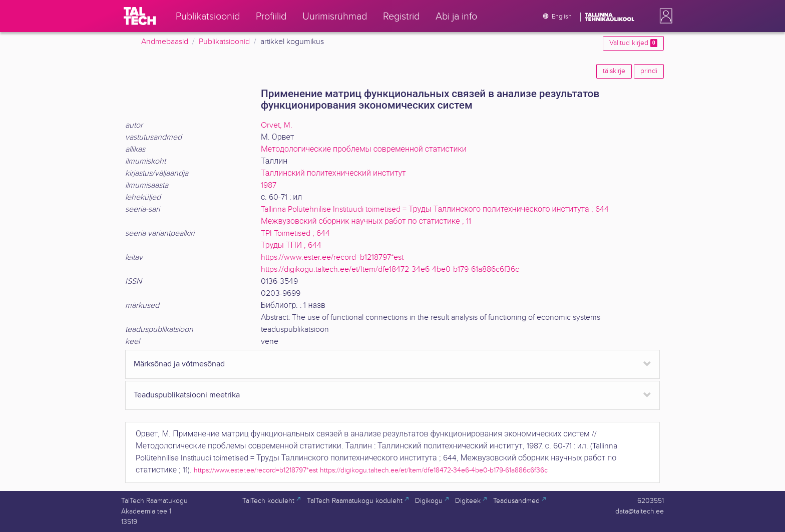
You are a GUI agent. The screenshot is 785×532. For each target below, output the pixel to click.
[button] (664, 16)
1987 (269, 185)
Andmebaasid (165, 42)
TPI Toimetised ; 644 (295, 233)
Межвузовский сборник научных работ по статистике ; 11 (366, 221)
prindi (649, 71)
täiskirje (614, 71)
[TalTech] (140, 16)
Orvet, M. (277, 125)
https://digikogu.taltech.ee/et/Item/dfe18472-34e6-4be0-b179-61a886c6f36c (390, 270)
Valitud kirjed (633, 43)
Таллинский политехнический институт (333, 173)
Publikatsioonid (224, 42)
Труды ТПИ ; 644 (291, 245)
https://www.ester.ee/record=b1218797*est (332, 257)
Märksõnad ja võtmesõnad (179, 364)
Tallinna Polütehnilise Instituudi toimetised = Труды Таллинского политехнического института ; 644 (435, 209)
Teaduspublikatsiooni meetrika (187, 395)
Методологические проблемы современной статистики (364, 149)
